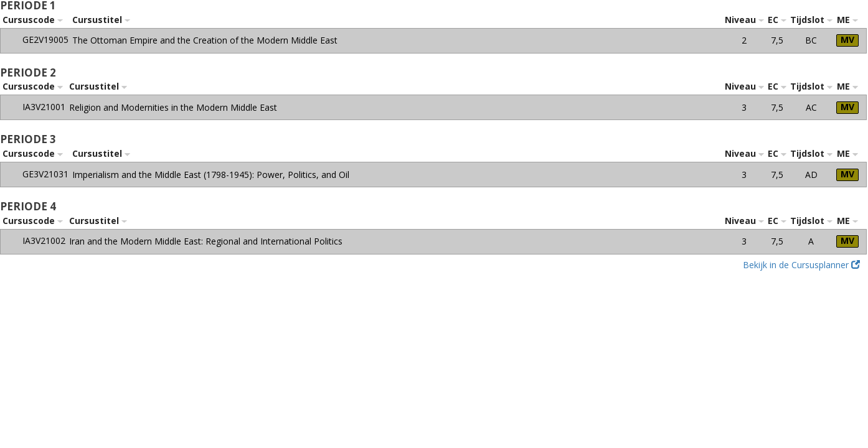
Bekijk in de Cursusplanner (801, 265)
